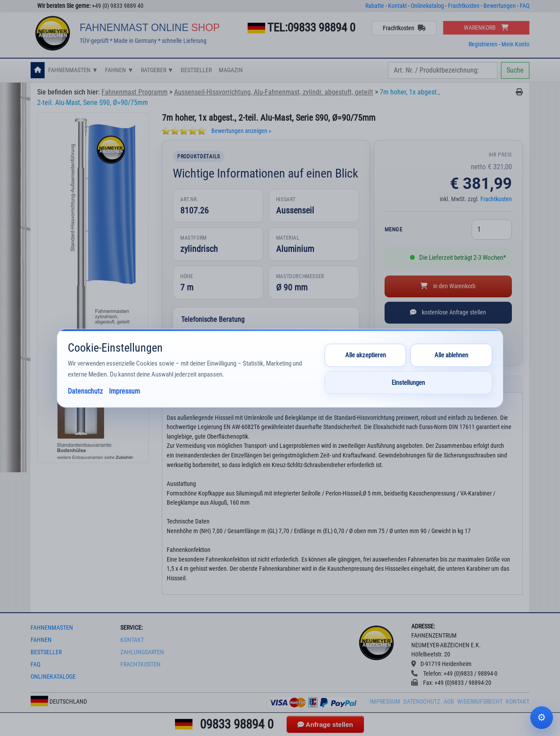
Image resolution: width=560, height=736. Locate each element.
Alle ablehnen (451, 355)
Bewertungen (500, 6)
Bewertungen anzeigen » (241, 131)
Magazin (231, 70)
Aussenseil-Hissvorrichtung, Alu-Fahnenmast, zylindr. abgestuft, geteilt (274, 92)
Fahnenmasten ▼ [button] (73, 70)
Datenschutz (422, 702)
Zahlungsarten (142, 652)
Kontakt (397, 6)
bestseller (46, 652)
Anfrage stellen (325, 724)
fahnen (41, 640)
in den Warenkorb (448, 286)
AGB (449, 702)
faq (35, 664)
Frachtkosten (464, 6)
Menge (394, 229)
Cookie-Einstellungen (542, 718)
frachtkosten (140, 664)
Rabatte (375, 6)
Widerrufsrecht (480, 702)
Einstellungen (408, 383)
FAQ (525, 6)
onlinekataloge (53, 677)
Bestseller (196, 70)
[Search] (443, 70)
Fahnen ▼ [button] (119, 70)
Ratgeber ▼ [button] (157, 70)
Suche (515, 70)
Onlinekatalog (427, 6)
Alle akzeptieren (366, 355)
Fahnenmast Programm (135, 92)
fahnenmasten (52, 628)
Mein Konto (515, 44)
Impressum (385, 702)
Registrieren (483, 44)
